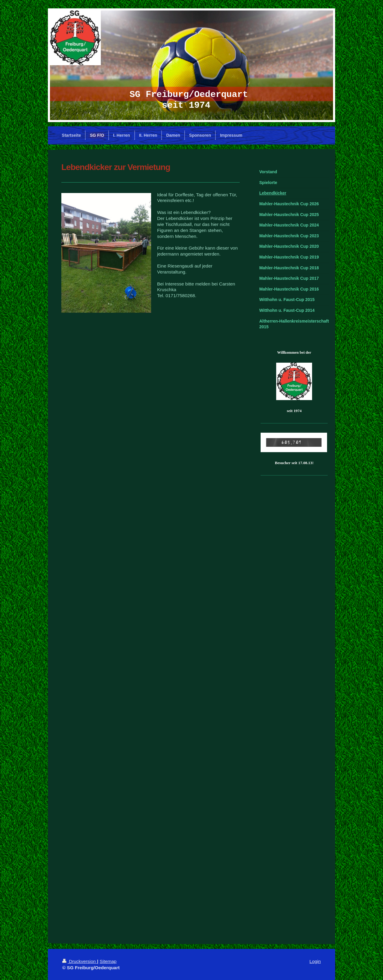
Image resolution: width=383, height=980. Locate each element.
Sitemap (108, 961)
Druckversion (80, 961)
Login (315, 961)
